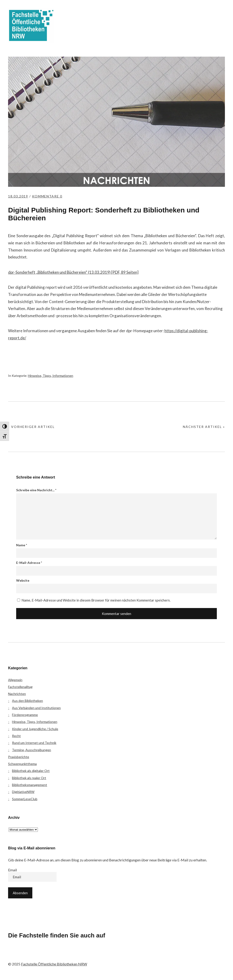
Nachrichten (17, 694)
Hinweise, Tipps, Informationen (51, 376)
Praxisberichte (19, 757)
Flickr (26, 955)
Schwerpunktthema (22, 764)
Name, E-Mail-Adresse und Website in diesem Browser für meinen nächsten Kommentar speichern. (96, 600)
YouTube (51, 955)
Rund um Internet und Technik (34, 743)
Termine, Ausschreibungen (32, 750)
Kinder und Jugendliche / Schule (35, 729)
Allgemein (15, 680)
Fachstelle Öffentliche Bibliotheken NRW (31, 25)
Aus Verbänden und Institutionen (36, 708)
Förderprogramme (25, 715)
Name (22, 545)
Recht (16, 736)
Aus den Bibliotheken (27, 701)
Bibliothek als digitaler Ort (31, 771)
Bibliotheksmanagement (30, 785)
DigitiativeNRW (23, 792)
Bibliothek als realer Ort (29, 778)
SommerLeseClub (25, 799)
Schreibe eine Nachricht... (36, 490)
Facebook (14, 955)
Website (23, 580)
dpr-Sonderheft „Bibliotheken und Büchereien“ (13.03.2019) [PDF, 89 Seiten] (74, 272)
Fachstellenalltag (20, 687)
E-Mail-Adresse (29, 563)
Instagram (38, 955)
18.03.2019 (18, 196)
